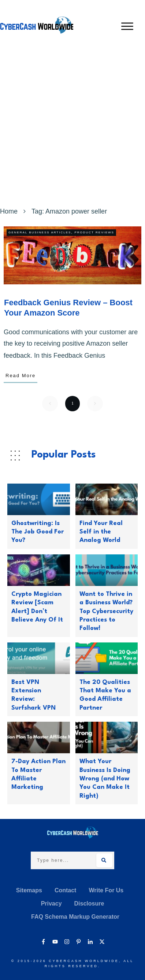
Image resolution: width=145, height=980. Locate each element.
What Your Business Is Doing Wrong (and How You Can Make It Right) (105, 779)
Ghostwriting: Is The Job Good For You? (38, 532)
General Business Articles (40, 232)
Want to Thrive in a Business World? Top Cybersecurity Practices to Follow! (106, 611)
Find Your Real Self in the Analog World (101, 532)
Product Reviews (94, 232)
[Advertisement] (72, 129)
